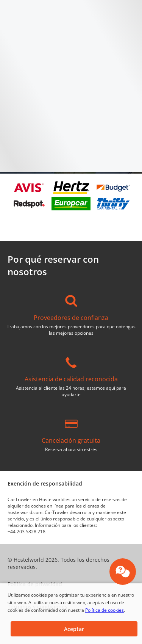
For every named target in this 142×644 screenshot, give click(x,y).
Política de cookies (105, 610)
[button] (74, 629)
